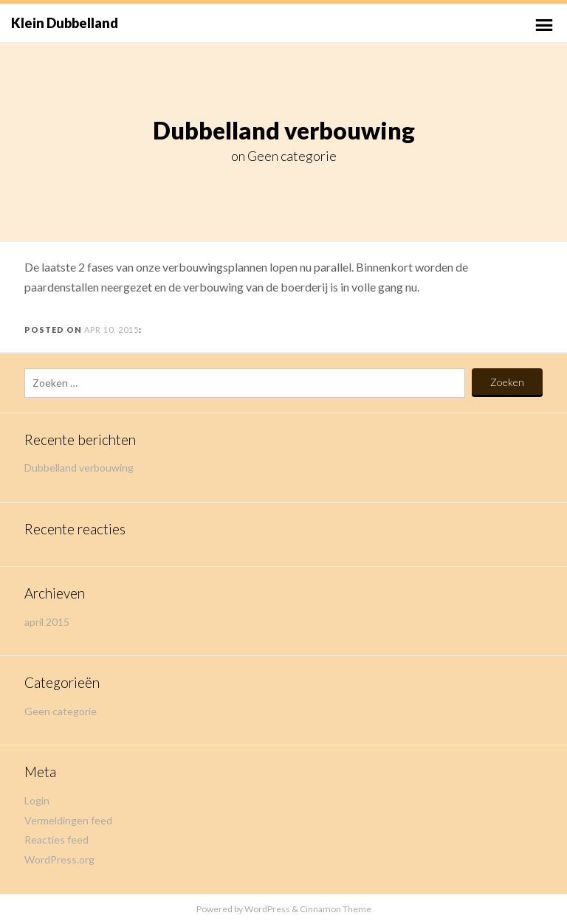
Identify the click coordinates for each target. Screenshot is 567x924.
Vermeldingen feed (68, 820)
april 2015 (47, 622)
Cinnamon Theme (336, 909)
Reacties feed (56, 839)
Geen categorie (292, 156)
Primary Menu (544, 25)
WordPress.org (59, 859)
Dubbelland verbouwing (79, 468)
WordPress (267, 909)
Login (37, 800)
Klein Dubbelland (65, 23)
